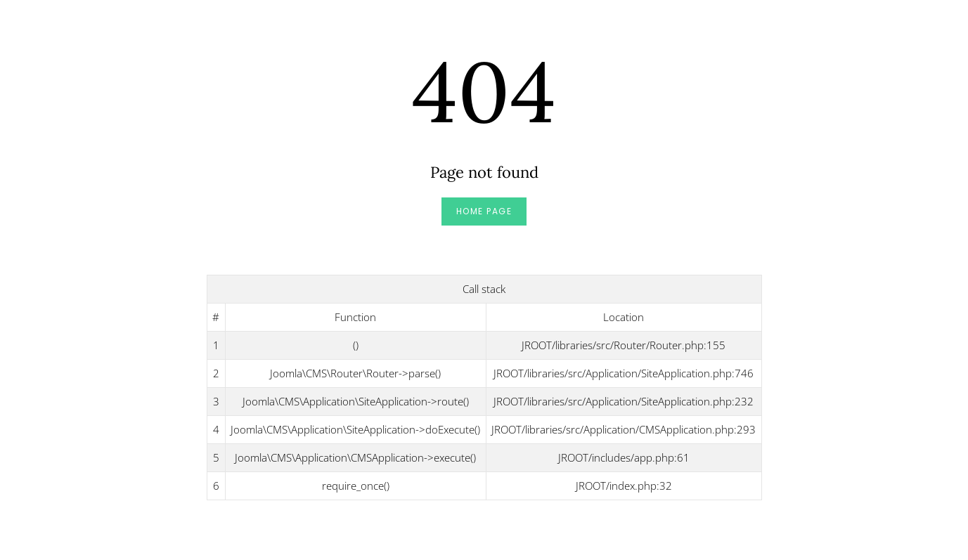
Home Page (484, 211)
